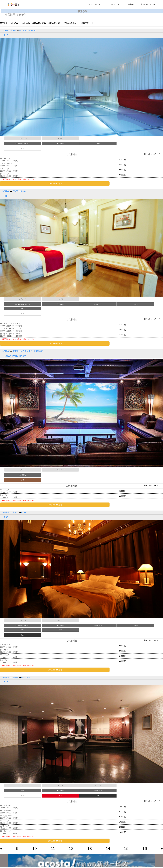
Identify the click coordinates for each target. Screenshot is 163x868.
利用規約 (130, 4)
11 (53, 850)
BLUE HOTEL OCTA (28, 30)
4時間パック (98, 304)
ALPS (23, 513)
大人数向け (60, 143)
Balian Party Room (15, 356)
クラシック (23, 299)
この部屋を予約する (55, 184)
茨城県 (15, 191)
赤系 (60, 797)
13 (90, 850)
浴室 (60, 630)
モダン (23, 786)
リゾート (23, 470)
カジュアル (98, 786)
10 (34, 850)
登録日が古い (85, 23)
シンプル (60, 299)
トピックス (115, 4)
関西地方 (6, 513)
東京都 (15, 352)
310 (6, 683)
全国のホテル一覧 (148, 4)
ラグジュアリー (60, 470)
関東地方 (6, 191)
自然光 (136, 304)
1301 (7, 518)
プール (98, 143)
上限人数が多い (55, 23)
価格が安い (14, 23)
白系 (23, 149)
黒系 (23, 636)
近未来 (60, 138)
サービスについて (96, 4)
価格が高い (26, 23)
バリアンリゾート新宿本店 (32, 352)
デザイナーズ (23, 138)
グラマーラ (26, 678)
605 (6, 196)
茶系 (23, 480)
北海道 (5, 30)
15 (126, 850)
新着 (23, 791)
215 (6, 35)
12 (71, 850)
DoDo (23, 191)
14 (108, 850)
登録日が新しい (70, 23)
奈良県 (15, 678)
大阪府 (15, 513)
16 (145, 850)
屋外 (23, 630)
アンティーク (60, 621)
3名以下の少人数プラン (23, 143)
